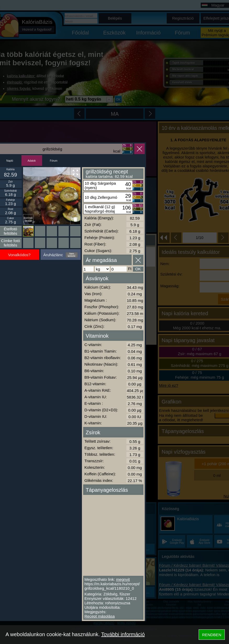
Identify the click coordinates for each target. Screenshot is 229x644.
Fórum (54, 161)
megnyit (123, 579)
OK (138, 269)
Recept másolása (100, 616)
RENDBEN (212, 635)
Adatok (32, 161)
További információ (123, 634)
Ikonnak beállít (28, 219)
